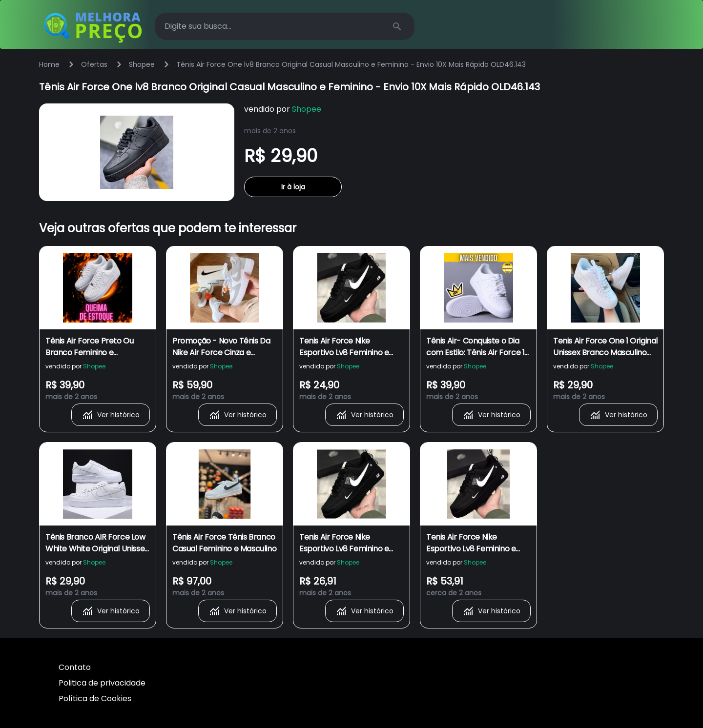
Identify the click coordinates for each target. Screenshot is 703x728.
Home (49, 64)
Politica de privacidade (102, 683)
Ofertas (94, 64)
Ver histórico (111, 415)
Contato (75, 667)
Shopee (142, 64)
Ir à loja (293, 187)
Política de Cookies (95, 698)
